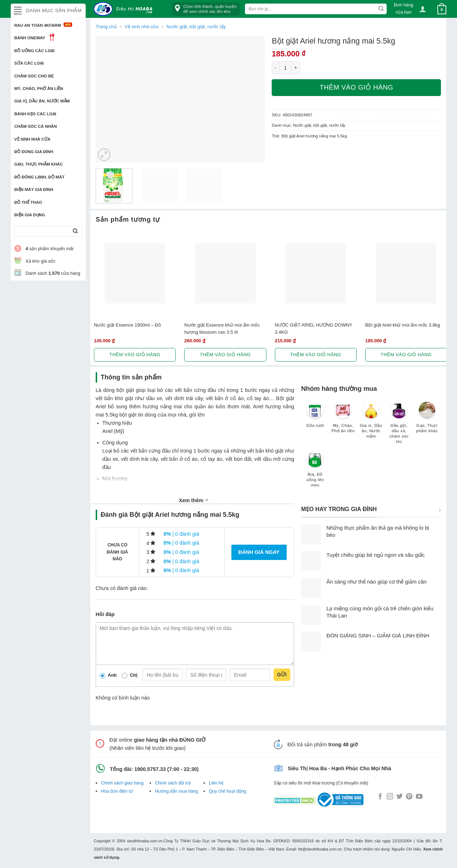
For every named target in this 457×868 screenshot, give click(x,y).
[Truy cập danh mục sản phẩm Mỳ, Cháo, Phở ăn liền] (343, 421)
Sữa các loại (29, 63)
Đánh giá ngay (259, 552)
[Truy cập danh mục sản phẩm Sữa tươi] (315, 418)
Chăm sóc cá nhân (36, 126)
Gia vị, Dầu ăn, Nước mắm (42, 101)
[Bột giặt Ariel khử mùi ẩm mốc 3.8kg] (406, 273)
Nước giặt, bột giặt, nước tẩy (196, 27)
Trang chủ (106, 27)
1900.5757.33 (150, 769)
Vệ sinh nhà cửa (32, 139)
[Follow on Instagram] (390, 797)
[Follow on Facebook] (380, 797)
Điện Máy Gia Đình (34, 190)
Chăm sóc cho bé (34, 76)
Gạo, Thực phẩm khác (39, 164)
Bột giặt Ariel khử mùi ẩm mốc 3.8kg (403, 325)
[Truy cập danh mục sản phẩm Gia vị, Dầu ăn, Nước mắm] (371, 423)
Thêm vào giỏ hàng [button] (135, 355)
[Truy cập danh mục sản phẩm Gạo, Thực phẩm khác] (427, 421)
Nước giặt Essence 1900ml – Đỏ (127, 325)
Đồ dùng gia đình (34, 152)
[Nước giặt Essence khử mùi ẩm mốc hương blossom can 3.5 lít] (225, 273)
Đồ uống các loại (34, 51)
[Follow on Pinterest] (409, 797)
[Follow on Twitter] (400, 797)
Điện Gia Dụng (30, 215)
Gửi (282, 675)
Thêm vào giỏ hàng (356, 87)
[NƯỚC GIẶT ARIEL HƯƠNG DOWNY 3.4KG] (316, 273)
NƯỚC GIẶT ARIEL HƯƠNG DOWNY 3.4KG (314, 328)
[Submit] (75, 231)
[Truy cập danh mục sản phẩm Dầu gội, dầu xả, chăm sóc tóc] (399, 426)
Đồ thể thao (28, 202)
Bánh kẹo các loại (35, 114)
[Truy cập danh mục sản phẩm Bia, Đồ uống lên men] (315, 472)
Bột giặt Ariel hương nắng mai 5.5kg (314, 136)
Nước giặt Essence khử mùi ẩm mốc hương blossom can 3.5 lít (222, 328)
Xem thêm (194, 500)
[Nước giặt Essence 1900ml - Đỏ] (135, 273)
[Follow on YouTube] (419, 797)
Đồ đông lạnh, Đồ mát (39, 177)
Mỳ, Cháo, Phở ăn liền (39, 89)
